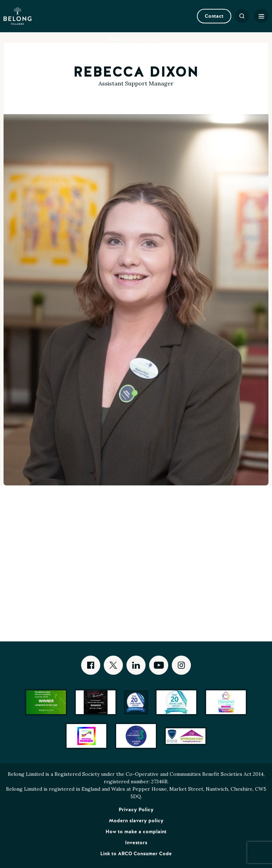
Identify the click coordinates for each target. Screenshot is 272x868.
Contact (214, 16)
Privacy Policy (136, 809)
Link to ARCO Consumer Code (136, 853)
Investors (136, 842)
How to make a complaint (136, 831)
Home (115, 39)
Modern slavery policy (136, 820)
